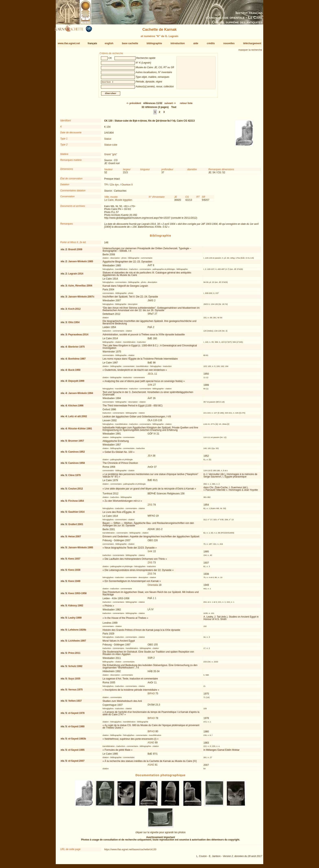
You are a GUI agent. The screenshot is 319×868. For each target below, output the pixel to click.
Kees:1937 (74, 560)
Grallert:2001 (76, 526)
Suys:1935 (74, 680)
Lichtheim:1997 (77, 642)
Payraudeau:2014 (78, 336)
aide (196, 43)
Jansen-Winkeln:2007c (81, 298)
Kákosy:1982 (76, 607)
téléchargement (252, 43)
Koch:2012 (74, 311)
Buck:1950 (74, 371)
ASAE (151, 744)
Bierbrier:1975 (76, 348)
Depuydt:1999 (76, 383)
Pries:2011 (74, 655)
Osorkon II (127, 186)
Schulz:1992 (75, 668)
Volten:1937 (75, 702)
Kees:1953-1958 (77, 595)
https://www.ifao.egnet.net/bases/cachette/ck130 (130, 851)
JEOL (151, 375)
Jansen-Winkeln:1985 (81, 263)
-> (170, 105)
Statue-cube (111, 146)
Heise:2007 (75, 538)
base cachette (130, 43)
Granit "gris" (111, 156)
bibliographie (154, 43)
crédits (211, 43)
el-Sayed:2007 (76, 763)
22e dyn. (115, 186)
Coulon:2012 (75, 490)
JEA (150, 457)
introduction (178, 43)
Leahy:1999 (75, 619)
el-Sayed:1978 (76, 715)
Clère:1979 (74, 477)
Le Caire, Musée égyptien (118, 202)
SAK (150, 386)
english (109, 43)
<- (134, 105)
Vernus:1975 (75, 691)
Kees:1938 (74, 572)
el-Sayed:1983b (77, 740)
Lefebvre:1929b (77, 631)
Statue (108, 140)
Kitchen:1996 (76, 407)
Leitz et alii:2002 (78, 418)
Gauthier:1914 (76, 514)
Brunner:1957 (76, 442)
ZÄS (150, 506)
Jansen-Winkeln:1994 (81, 395)
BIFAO (151, 695)
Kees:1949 (74, 583)
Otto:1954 (74, 324)
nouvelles (229, 43)
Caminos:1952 (76, 453)
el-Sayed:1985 (76, 752)
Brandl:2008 (75, 251)
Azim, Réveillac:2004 (80, 287)
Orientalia (153, 587)
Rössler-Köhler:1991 (80, 430)
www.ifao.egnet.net (69, 43)
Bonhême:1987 (77, 360)
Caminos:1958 (76, 465)
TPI (106, 186)
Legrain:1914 (76, 275)
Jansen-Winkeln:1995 (81, 549)
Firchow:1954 (76, 503)
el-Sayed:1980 (76, 728)
